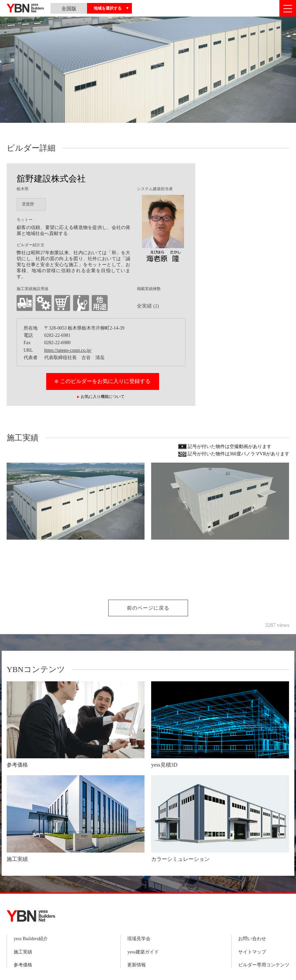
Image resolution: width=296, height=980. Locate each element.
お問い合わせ (252, 939)
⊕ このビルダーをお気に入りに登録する (102, 381)
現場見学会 (139, 939)
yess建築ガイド (143, 952)
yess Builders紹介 (31, 939)
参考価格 (23, 965)
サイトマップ (252, 952)
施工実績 (23, 952)
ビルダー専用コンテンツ (264, 965)
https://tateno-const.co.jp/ (68, 350)
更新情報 (137, 965)
